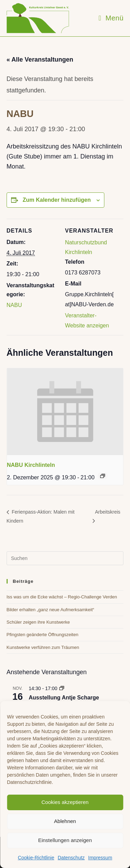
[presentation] (65, 412)
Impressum (100, 858)
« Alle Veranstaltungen (40, 60)
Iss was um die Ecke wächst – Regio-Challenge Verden (62, 597)
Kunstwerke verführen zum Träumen (43, 647)
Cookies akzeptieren (65, 802)
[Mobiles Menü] (111, 18)
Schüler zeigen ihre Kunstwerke (38, 622)
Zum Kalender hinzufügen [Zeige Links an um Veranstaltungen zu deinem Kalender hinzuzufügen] (57, 200)
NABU (14, 305)
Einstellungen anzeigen (65, 840)
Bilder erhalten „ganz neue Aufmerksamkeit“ (50, 610)
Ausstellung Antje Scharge (64, 698)
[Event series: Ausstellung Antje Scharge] (62, 688)
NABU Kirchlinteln (31, 465)
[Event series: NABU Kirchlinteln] (103, 476)
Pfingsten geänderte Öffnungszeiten (42, 635)
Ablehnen (65, 821)
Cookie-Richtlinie (36, 858)
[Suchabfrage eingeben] (65, 558)
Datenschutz (71, 858)
